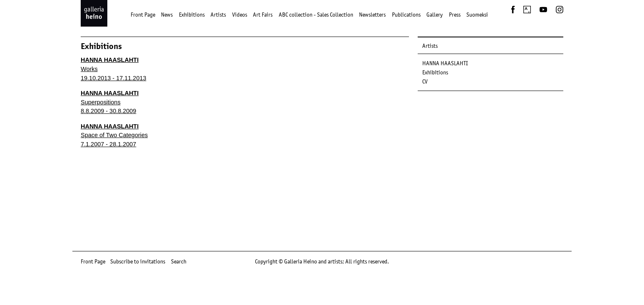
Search (179, 261)
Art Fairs (263, 15)
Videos (240, 15)
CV (425, 81)
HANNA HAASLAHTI (445, 63)
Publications (406, 15)
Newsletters (372, 15)
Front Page (143, 15)
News (167, 15)
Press (455, 15)
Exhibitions (192, 15)
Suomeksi (477, 15)
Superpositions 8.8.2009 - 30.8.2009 (110, 102)
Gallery (435, 15)
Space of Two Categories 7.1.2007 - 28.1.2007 (114, 135)
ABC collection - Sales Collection (316, 15)
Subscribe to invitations (138, 261)
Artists (218, 15)
